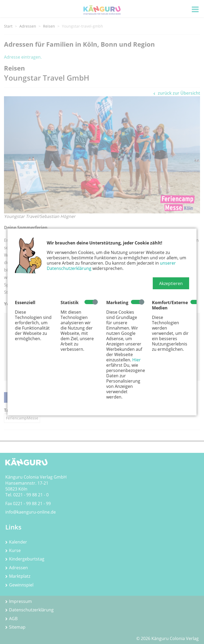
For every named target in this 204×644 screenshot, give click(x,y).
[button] (171, 283)
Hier (137, 360)
